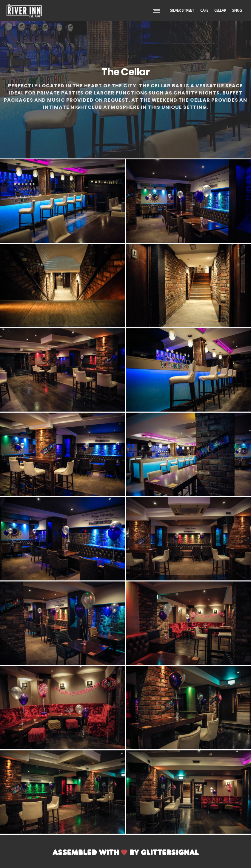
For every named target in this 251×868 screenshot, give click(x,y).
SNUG (237, 10)
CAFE (204, 10)
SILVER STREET (182, 10)
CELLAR (220, 10)
